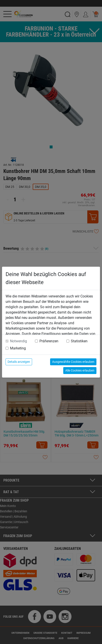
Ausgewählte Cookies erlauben (73, 362)
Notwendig (18, 341)
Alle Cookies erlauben (80, 370)
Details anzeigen (19, 362)
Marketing (18, 348)
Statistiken (79, 341)
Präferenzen (49, 341)
